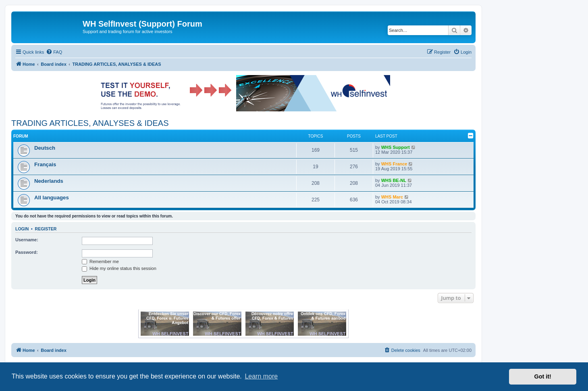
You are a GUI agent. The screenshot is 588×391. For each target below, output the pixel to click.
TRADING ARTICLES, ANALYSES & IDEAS (90, 123)
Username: (27, 240)
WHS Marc (392, 197)
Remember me (100, 261)
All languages (52, 198)
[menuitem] (54, 52)
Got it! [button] (543, 376)
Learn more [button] (261, 376)
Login (22, 229)
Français (45, 164)
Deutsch (45, 148)
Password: (27, 252)
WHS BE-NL (394, 180)
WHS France (394, 164)
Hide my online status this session (119, 268)
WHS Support (396, 147)
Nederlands (49, 181)
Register (46, 229)
